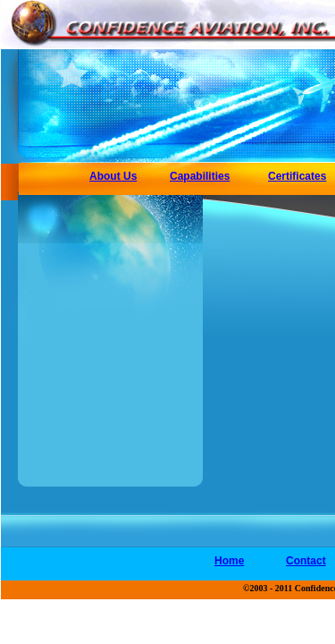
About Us (113, 176)
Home (229, 561)
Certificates (297, 176)
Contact (306, 561)
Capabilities (200, 176)
